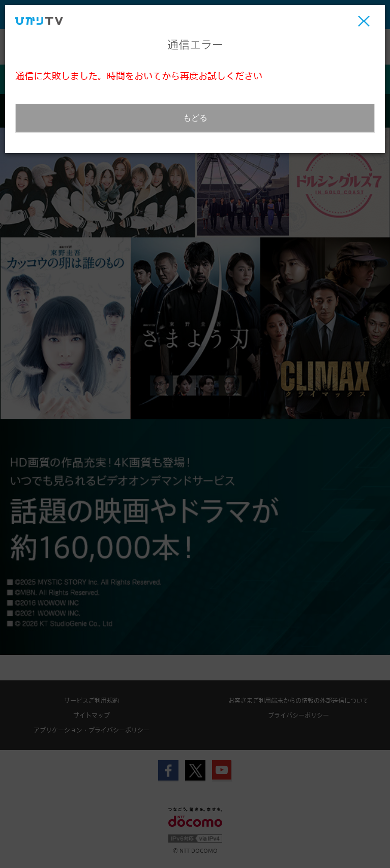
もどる (195, 118)
